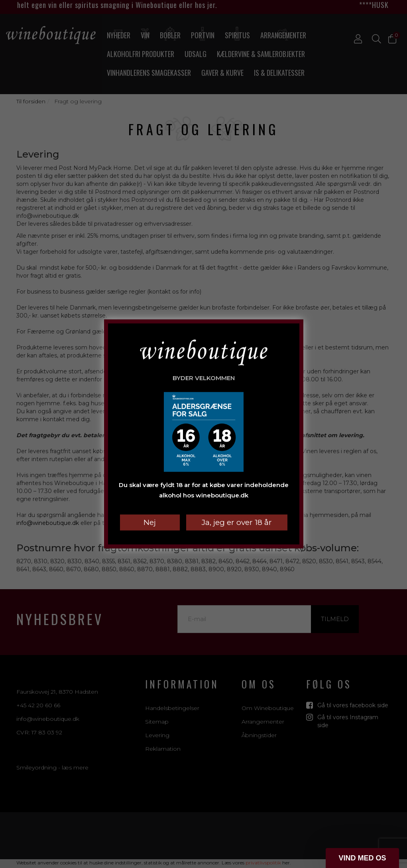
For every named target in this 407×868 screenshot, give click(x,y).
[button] (362, 858)
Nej (150, 522)
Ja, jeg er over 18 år (237, 522)
